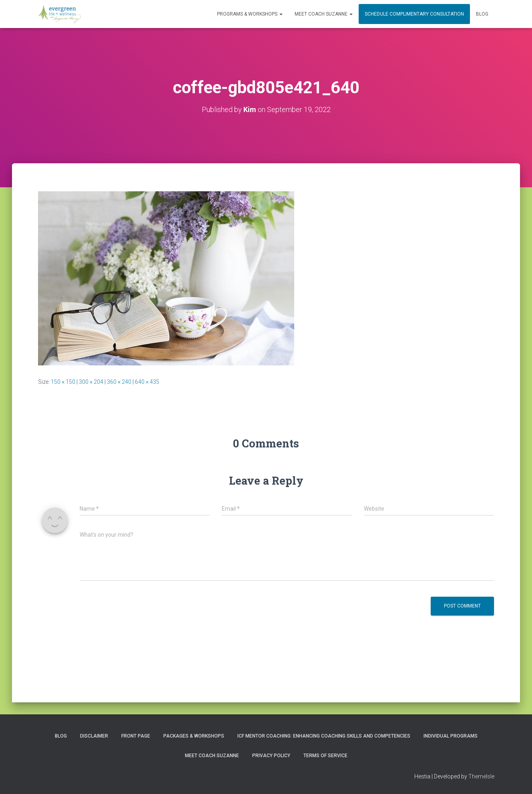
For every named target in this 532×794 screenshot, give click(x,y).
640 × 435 (147, 382)
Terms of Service (325, 756)
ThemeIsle (481, 776)
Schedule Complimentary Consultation (414, 14)
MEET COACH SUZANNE (324, 14)
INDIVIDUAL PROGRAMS (451, 736)
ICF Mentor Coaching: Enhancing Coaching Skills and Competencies (324, 736)
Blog (482, 14)
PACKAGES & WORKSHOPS (194, 736)
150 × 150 (63, 382)
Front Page (136, 736)
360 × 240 (119, 382)
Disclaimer (94, 736)
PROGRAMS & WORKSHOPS (250, 14)
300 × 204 (91, 382)
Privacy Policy (271, 756)
